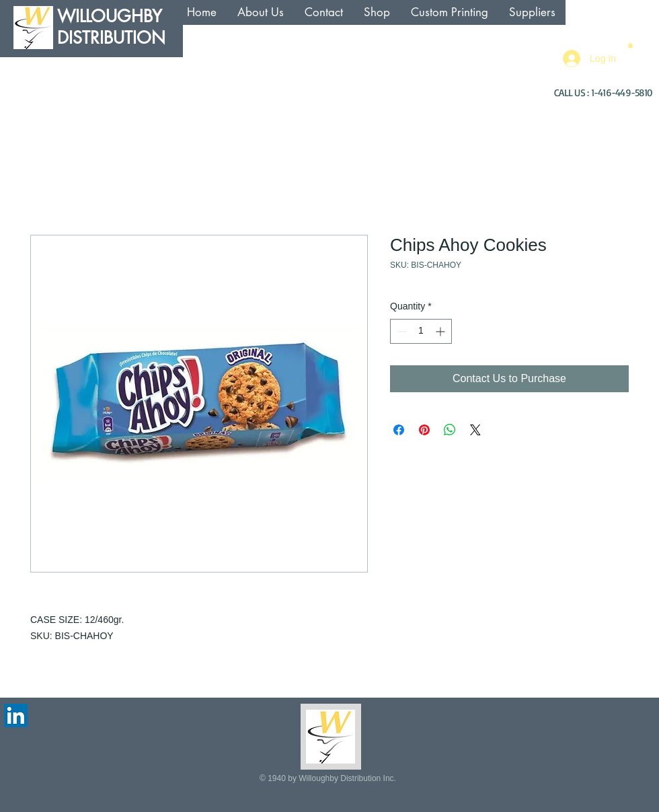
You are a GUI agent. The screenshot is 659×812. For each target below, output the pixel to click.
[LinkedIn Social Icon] (16, 715)
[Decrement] (400, 331)
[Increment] (441, 331)
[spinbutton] (421, 331)
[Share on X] (475, 430)
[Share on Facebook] (399, 430)
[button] (630, 45)
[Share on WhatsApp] (450, 430)
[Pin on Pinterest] (424, 430)
